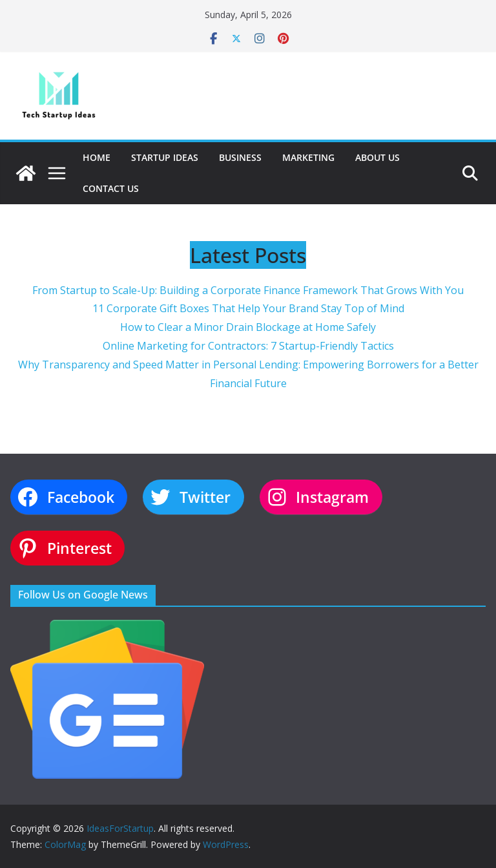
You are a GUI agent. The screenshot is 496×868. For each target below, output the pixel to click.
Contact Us (111, 188)
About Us (377, 157)
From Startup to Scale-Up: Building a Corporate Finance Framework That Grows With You (248, 290)
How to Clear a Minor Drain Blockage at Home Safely (248, 327)
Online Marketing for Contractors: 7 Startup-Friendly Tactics (248, 346)
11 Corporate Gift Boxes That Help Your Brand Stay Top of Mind (248, 308)
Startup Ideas (165, 157)
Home (97, 157)
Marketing (308, 157)
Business (240, 157)
